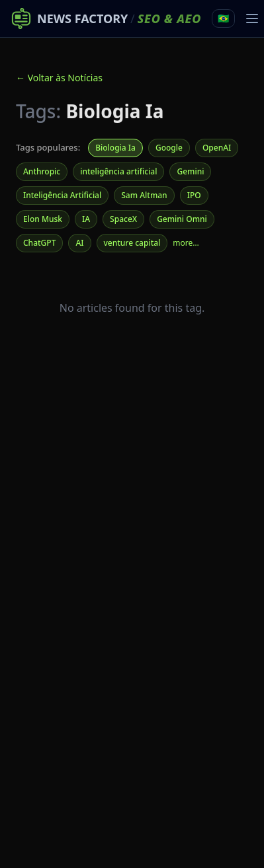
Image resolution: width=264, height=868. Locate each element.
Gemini (190, 171)
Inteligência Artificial (62, 195)
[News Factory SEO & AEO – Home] (106, 18)
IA (86, 219)
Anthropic (42, 171)
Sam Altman (144, 195)
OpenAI (217, 148)
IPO (194, 195)
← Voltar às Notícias (59, 78)
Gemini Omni (182, 219)
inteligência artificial (118, 171)
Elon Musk (43, 219)
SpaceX (123, 219)
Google (169, 148)
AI (79, 243)
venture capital (132, 243)
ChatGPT (39, 243)
